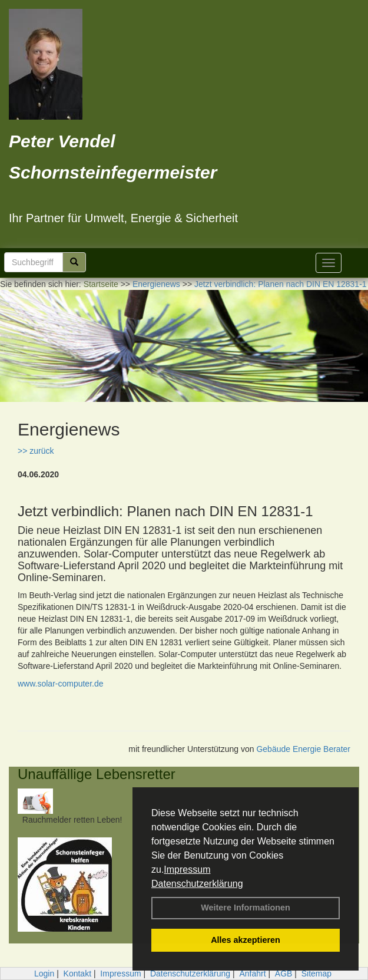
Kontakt (77, 974)
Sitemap (316, 974)
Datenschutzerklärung (197, 884)
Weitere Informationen (246, 908)
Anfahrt (252, 974)
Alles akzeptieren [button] (246, 940)
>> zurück (36, 451)
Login (44, 974)
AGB (284, 974)
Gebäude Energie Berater (303, 749)
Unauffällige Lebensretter (97, 774)
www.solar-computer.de (61, 684)
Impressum (187, 870)
